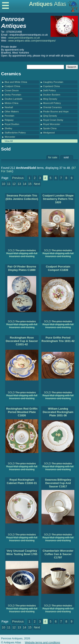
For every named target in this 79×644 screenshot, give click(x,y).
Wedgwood (49, 133)
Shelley (8, 128)
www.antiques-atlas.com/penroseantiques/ (32, 41)
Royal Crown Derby (53, 120)
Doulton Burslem (52, 95)
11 (9, 184)
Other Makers (12, 112)
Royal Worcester (52, 124)
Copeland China (52, 86)
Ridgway (9, 120)
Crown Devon (12, 90)
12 (14, 184)
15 (30, 184)
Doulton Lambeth (13, 99)
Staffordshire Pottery (15, 133)
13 (19, 184)
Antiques (47, 4)
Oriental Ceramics (52, 107)
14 (25, 184)
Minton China (11, 103)
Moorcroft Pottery (52, 103)
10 (4, 184)
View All (9, 141)
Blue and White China (16, 82)
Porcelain (9, 116)
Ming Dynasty (50, 99)
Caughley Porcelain (53, 82)
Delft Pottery (50, 90)
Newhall (9, 107)
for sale (53, 157)
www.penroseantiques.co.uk (24, 38)
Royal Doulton (12, 124)
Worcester (10, 137)
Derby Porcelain (13, 95)
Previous (18, 178)
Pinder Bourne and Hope (56, 112)
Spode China (50, 128)
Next (37, 184)
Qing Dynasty (50, 116)
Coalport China (12, 86)
